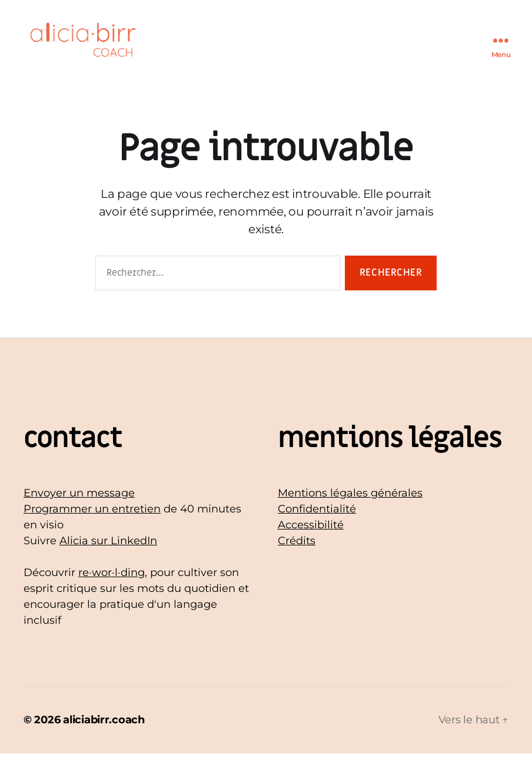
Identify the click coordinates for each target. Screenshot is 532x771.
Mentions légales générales (350, 511)
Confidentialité (317, 527)
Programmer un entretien (92, 527)
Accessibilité (311, 542)
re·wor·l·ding (112, 590)
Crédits (297, 558)
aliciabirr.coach (104, 737)
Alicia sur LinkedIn (108, 558)
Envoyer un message (79, 511)
